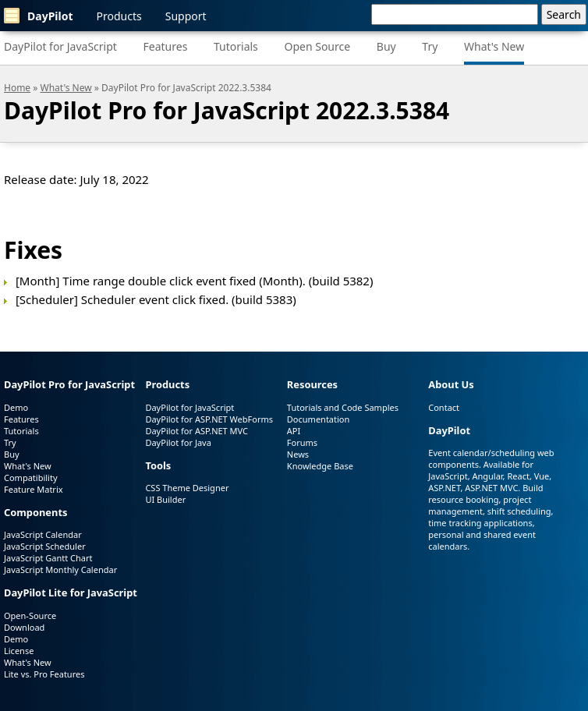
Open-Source (30, 615)
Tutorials (236, 46)
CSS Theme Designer (187, 488)
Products (119, 16)
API (294, 431)
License (19, 651)
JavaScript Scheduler (45, 546)
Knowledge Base (320, 466)
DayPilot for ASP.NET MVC (197, 431)
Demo (16, 407)
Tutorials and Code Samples (343, 407)
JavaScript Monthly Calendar (60, 570)
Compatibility (31, 478)
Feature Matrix (34, 489)
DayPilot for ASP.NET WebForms (209, 419)
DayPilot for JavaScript (60, 46)
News (298, 454)
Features (166, 46)
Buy (386, 46)
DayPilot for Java (178, 442)
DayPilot (39, 16)
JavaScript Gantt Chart (48, 558)
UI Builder (165, 499)
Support (186, 16)
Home (17, 88)
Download (24, 627)
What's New (494, 46)
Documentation (318, 419)
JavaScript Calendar (43, 534)
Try (430, 46)
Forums (302, 442)
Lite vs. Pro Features (44, 674)
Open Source (317, 46)
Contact (444, 407)
